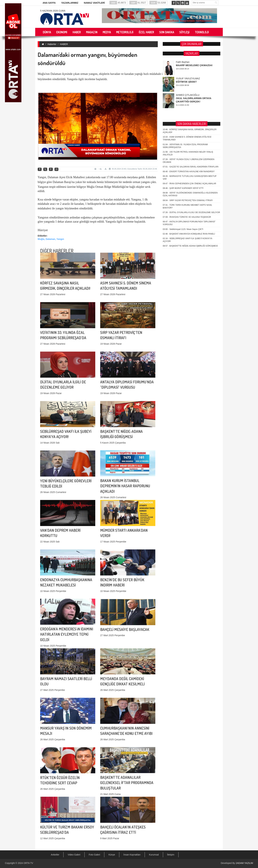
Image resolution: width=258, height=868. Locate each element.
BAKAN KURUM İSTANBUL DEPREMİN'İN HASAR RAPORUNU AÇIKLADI (125, 457)
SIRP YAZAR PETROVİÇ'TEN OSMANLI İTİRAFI (188, 125)
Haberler (52, 44)
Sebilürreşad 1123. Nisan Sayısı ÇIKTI (183, 154)
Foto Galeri (94, 855)
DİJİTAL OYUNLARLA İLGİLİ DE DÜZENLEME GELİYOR (191, 137)
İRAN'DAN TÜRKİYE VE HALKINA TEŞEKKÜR (187, 142)
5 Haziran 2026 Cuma (53, 11)
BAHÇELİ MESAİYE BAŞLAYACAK (125, 607)
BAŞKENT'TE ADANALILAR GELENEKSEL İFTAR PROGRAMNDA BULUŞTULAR (127, 754)
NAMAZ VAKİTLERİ (94, 3)
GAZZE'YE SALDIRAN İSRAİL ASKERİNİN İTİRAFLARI (191, 92)
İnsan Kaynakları (132, 855)
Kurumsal (154, 855)
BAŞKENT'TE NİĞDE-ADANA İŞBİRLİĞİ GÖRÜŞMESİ (190, 171)
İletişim (171, 855)
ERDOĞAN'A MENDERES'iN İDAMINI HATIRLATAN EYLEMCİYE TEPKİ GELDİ (67, 605)
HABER (64, 44)
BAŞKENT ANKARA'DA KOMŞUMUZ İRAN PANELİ (189, 159)
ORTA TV (28, 863)
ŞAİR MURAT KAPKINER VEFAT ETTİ (183, 113)
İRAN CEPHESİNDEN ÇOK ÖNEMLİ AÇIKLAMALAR (189, 108)
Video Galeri (74, 855)
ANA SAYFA (49, 3)
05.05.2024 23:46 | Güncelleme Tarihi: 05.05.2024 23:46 (133, 169)
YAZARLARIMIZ (70, 3)
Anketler (55, 855)
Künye (112, 855)
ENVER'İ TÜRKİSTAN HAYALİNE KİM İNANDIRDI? (189, 96)
